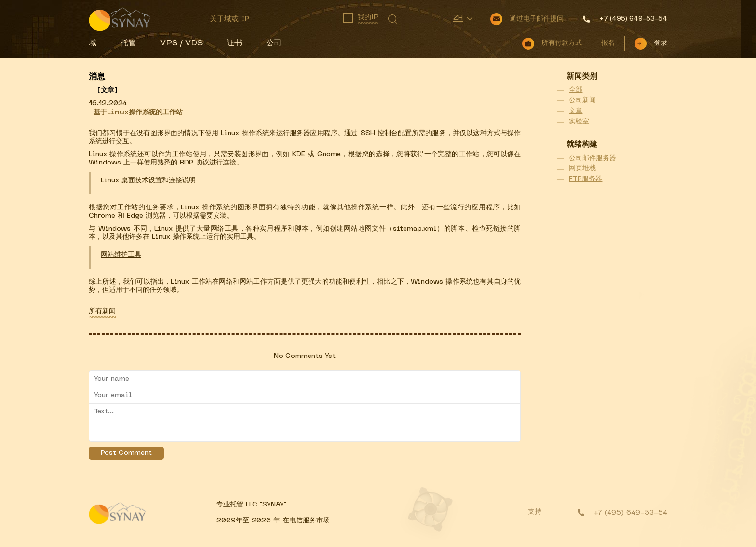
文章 (576, 111)
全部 (576, 90)
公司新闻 (582, 101)
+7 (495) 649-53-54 (631, 513)
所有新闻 (102, 311)
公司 (274, 43)
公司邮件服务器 (593, 158)
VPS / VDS (181, 43)
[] (108, 90)
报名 (608, 43)
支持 (535, 512)
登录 (661, 43)
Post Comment (126, 453)
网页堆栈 (582, 169)
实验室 (579, 122)
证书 (234, 43)
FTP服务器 (586, 179)
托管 (128, 43)
